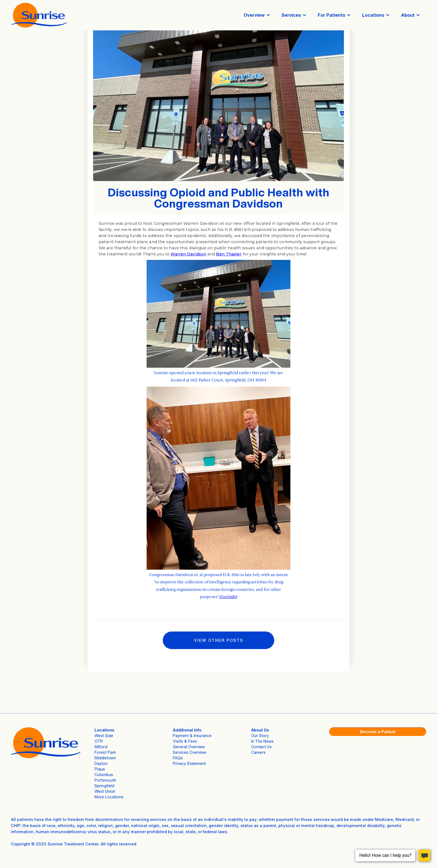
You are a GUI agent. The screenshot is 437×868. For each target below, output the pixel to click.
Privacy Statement (189, 763)
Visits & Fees (185, 741)
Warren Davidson (188, 254)
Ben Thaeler (229, 254)
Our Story (260, 736)
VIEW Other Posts (219, 640)
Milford (101, 747)
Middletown (105, 758)
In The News (262, 741)
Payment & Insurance (192, 736)
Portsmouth (105, 780)
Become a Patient (378, 732)
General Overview (189, 747)
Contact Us (261, 747)
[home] (39, 15)
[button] (257, 15)
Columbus (104, 775)
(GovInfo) (228, 597)
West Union (105, 791)
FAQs (178, 758)
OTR (99, 741)
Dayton (101, 763)
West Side (104, 736)
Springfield (104, 786)
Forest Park (105, 752)
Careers (258, 752)
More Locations (109, 797)
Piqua (100, 769)
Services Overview (190, 752)
